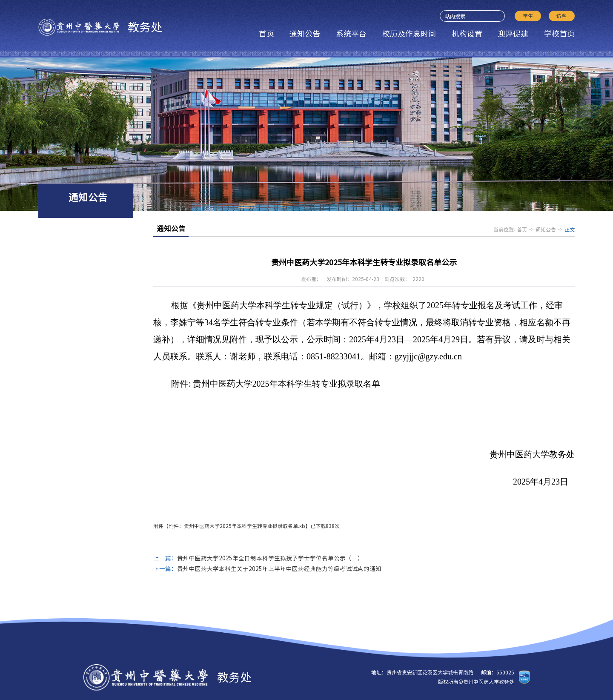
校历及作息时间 (409, 34)
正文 (570, 230)
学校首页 (559, 34)
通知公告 (305, 34)
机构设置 (467, 34)
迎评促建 (513, 34)
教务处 (100, 27)
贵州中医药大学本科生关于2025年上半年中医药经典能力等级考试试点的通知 (279, 569)
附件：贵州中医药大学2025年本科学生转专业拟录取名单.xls (237, 526)
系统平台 (351, 34)
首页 (266, 34)
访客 (561, 16)
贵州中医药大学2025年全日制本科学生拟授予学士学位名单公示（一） (270, 558)
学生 (528, 16)
